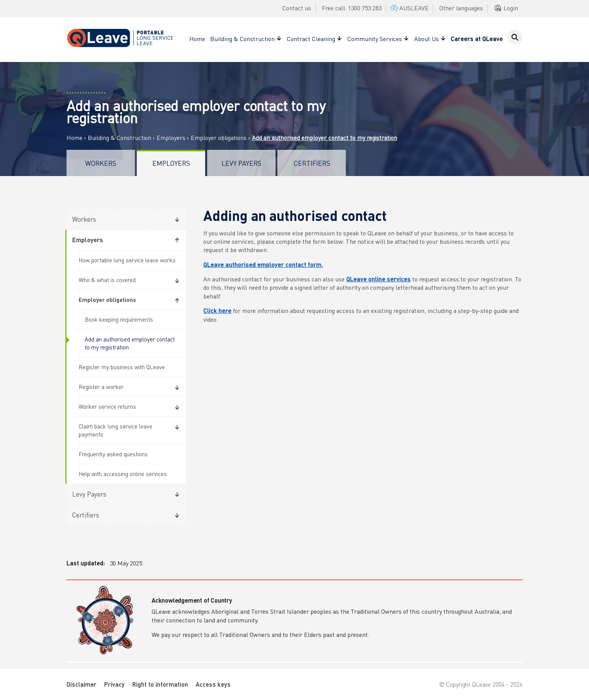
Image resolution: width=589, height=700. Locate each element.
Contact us (297, 8)
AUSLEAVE (409, 8)
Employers (171, 138)
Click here (217, 310)
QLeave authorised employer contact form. (263, 264)
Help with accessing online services (123, 474)
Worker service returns (107, 406)
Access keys (213, 684)
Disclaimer (82, 684)
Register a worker (101, 387)
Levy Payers (241, 163)
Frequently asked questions (113, 454)
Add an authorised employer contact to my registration (130, 343)
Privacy (114, 684)
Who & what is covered (107, 280)
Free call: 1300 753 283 (352, 8)
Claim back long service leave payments (116, 430)
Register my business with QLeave (122, 367)
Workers (101, 163)
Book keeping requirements (119, 319)
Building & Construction (120, 138)
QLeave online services (378, 279)
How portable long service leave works (127, 260)
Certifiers (312, 163)
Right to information (160, 684)
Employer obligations (219, 138)
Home (197, 39)
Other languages (461, 8)
